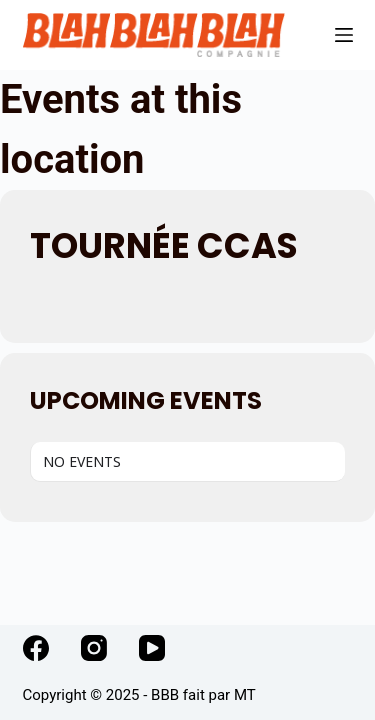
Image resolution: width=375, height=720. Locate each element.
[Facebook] (36, 648)
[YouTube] (152, 648)
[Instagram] (94, 648)
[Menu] (344, 35)
